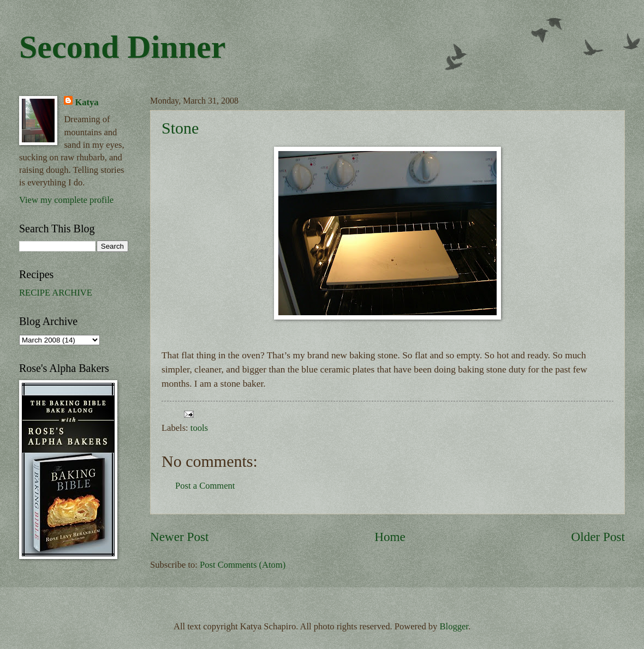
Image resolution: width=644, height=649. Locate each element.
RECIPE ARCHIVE (56, 293)
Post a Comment (205, 486)
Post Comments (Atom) (243, 565)
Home (390, 537)
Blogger (454, 626)
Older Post (598, 537)
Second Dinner (122, 47)
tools (199, 428)
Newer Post (179, 537)
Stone (180, 128)
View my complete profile (66, 200)
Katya (87, 102)
